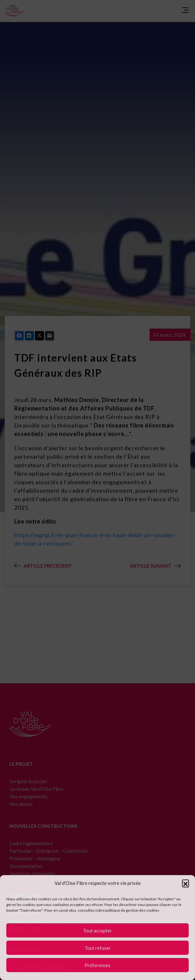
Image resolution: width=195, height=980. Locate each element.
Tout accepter (98, 931)
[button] (186, 883)
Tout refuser (98, 948)
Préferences (98, 965)
